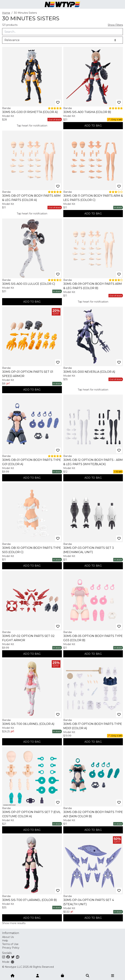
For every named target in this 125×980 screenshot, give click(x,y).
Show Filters (115, 25)
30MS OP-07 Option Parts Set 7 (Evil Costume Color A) (31, 814)
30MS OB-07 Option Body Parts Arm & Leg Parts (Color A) (31, 198)
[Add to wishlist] (58, 103)
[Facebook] (8, 957)
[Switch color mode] (13, 962)
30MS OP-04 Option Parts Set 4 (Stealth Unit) (89, 902)
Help (5, 941)
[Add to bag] (93, 126)
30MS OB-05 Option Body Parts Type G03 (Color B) (93, 638)
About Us (8, 937)
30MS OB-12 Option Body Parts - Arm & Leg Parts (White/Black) (93, 462)
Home (6, 13)
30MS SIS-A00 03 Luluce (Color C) (29, 284)
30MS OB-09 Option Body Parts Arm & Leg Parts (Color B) (93, 286)
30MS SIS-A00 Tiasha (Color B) (87, 112)
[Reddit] (18, 957)
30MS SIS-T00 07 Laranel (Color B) (30, 900)
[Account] (38, 975)
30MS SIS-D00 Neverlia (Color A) (89, 372)
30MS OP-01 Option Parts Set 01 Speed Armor (28, 374)
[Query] (62, 32)
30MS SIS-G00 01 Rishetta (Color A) (30, 112)
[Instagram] (4, 957)
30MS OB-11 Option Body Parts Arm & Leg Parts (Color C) (93, 198)
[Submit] (87, 975)
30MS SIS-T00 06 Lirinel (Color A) (28, 724)
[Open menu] (113, 975)
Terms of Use (10, 944)
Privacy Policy (11, 948)
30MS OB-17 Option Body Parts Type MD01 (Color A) (93, 726)
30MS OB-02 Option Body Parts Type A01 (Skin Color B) (93, 814)
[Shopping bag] (62, 975)
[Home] (12, 975)
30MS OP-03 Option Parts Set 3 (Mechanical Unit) (89, 550)
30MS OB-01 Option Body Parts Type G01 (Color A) (32, 462)
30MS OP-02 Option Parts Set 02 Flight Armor (28, 638)
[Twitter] (13, 957)
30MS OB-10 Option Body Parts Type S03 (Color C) (32, 550)
